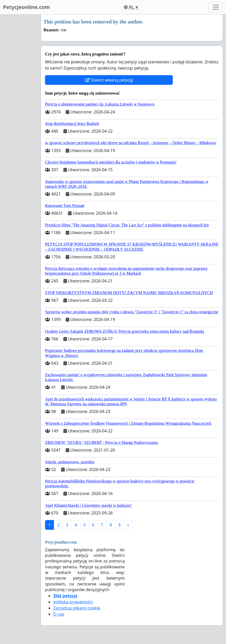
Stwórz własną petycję (109, 80)
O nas (59, 614)
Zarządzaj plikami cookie (77, 608)
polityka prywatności (73, 602)
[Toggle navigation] (216, 7)
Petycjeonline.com (26, 7)
